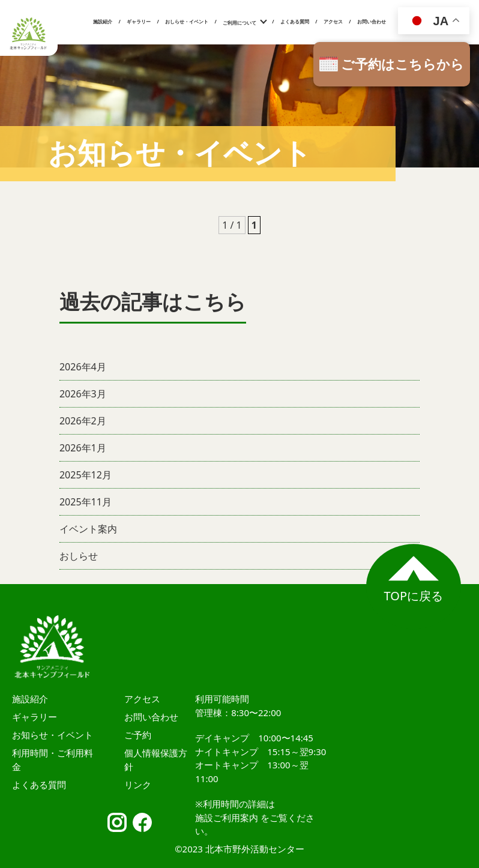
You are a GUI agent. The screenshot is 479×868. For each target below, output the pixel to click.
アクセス (333, 21)
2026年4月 (83, 367)
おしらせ (79, 556)
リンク (138, 785)
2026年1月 (83, 448)
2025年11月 (86, 502)
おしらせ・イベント (187, 21)
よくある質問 (295, 21)
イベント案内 (88, 529)
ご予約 (138, 735)
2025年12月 (86, 475)
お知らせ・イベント (53, 735)
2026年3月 (83, 394)
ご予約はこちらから (402, 64)
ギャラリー (139, 21)
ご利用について (239, 23)
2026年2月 (83, 421)
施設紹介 (103, 21)
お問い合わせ (372, 21)
